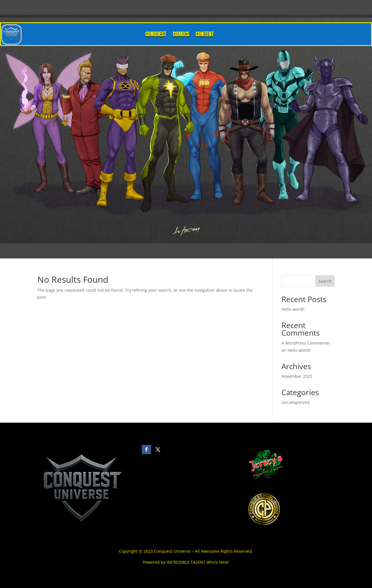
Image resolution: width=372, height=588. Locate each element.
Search (325, 281)
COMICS (181, 34)
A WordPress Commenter (306, 343)
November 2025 (297, 376)
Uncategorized (295, 402)
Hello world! (293, 309)
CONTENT (205, 34)
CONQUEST (156, 34)
